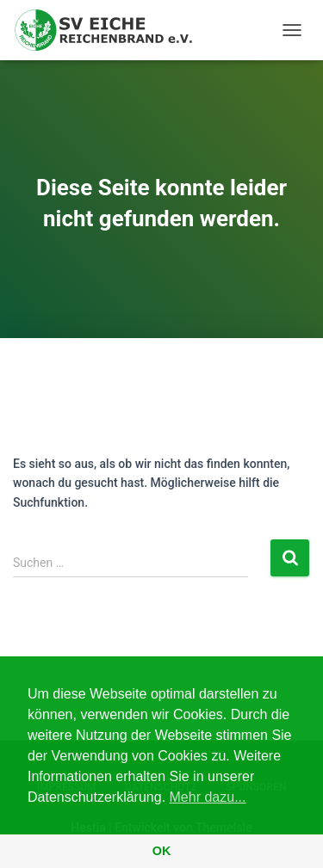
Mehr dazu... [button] (208, 797)
